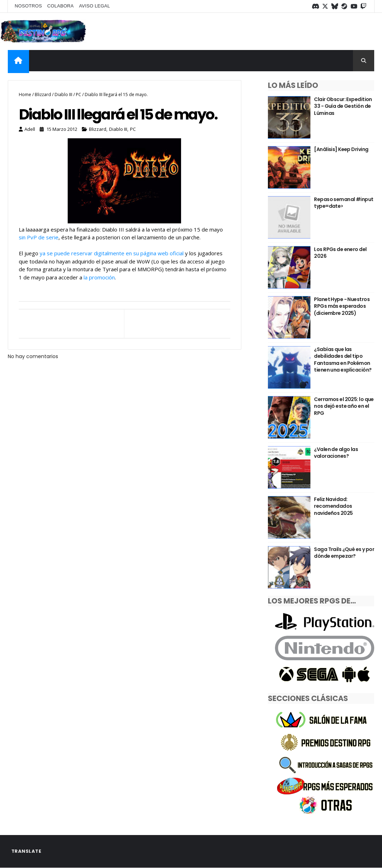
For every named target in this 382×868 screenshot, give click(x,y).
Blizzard (43, 94)
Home (25, 94)
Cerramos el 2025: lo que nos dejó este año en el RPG (344, 406)
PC (78, 94)
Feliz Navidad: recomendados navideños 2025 (333, 506)
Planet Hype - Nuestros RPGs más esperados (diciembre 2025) (342, 306)
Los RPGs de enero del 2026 (340, 253)
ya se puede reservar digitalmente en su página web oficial (112, 253)
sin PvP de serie (39, 237)
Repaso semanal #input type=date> (344, 203)
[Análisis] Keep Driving (341, 149)
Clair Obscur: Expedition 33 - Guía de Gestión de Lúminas (343, 106)
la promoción (99, 277)
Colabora (60, 6)
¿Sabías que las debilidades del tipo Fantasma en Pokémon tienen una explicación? (343, 360)
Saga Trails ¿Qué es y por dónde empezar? (344, 553)
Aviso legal (95, 6)
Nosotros (29, 6)
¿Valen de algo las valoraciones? (336, 453)
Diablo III (63, 94)
